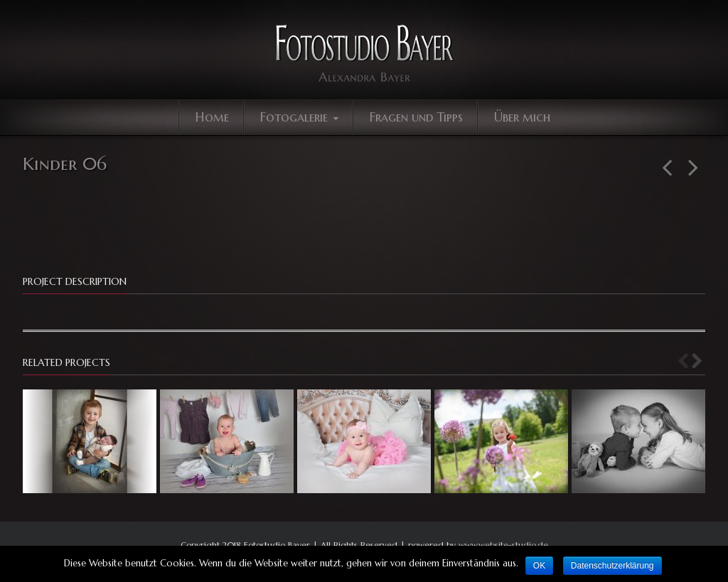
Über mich (522, 117)
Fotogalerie (301, 117)
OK (539, 566)
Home (212, 117)
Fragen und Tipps (416, 117)
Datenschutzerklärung (612, 566)
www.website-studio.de (503, 545)
